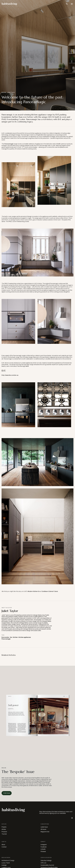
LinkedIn (43, 849)
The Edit (4, 834)
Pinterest (43, 852)
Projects (4, 827)
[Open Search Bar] (67, 4)
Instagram (44, 845)
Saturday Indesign (46, 861)
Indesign (4, 865)
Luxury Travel (6, 863)
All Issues (43, 829)
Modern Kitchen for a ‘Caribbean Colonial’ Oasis (43, 591)
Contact (4, 847)
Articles (4, 829)
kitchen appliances (25, 637)
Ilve (11, 637)
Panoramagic (9, 144)
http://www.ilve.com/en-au (10, 375)
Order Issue (7, 793)
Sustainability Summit (47, 865)
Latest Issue (44, 827)
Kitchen (4, 92)
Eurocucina (5, 637)
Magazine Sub (45, 832)
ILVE (59, 144)
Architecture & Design (8, 861)
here (27, 366)
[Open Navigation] (72, 4)
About (3, 845)
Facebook (44, 847)
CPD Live (43, 863)
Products (4, 832)
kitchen (15, 637)
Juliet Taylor (11, 92)
